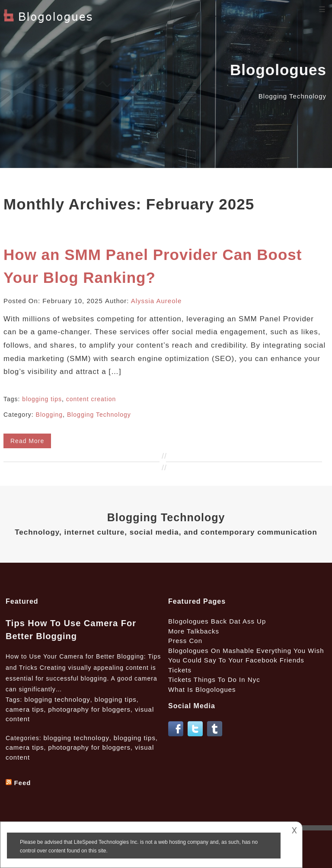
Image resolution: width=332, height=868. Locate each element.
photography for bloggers (89, 709)
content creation (91, 399)
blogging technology (57, 699)
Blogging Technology (99, 415)
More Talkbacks (194, 631)
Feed (22, 783)
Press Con (185, 641)
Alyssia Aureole (156, 301)
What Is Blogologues (202, 689)
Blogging (49, 415)
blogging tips (42, 399)
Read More (27, 441)
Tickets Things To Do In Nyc (214, 680)
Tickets (180, 670)
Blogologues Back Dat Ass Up (217, 621)
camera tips (25, 709)
